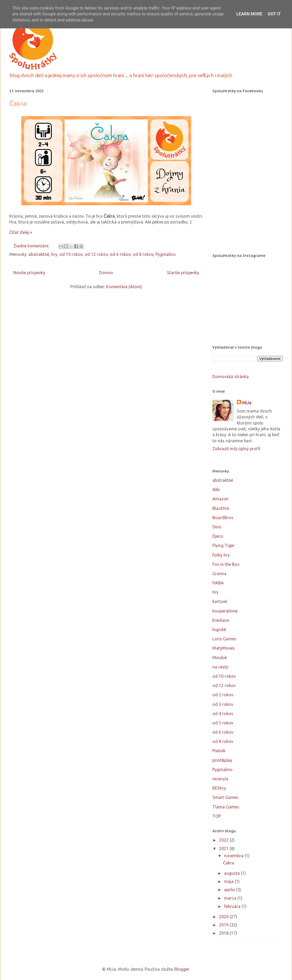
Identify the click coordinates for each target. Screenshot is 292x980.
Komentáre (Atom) (124, 287)
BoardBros (223, 518)
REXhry (219, 788)
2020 (224, 917)
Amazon (220, 499)
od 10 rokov (71, 254)
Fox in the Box (226, 564)
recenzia (220, 779)
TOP (217, 816)
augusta (232, 873)
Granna (219, 574)
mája (229, 881)
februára (233, 906)
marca (231, 898)
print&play (222, 760)
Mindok (220, 658)
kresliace (221, 620)
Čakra (18, 104)
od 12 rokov (96, 254)
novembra (234, 856)
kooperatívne (225, 611)
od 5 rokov (223, 723)
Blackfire (221, 508)
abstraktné (39, 254)
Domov (106, 273)
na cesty (220, 667)
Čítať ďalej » (21, 232)
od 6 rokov (120, 254)
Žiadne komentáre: (32, 246)
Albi (216, 489)
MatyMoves (224, 648)
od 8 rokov (143, 254)
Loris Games (224, 639)
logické (219, 629)
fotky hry (221, 555)
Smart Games (225, 797)
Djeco (218, 536)
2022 (224, 840)
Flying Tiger (224, 545)
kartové (220, 601)
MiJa (247, 403)
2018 (224, 933)
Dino (217, 527)
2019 (224, 925)
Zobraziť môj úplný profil (236, 449)
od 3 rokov (223, 704)
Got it (274, 14)
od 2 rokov (223, 695)
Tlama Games (226, 807)
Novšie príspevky (29, 273)
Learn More (249, 14)
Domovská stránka (231, 377)
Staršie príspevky (183, 273)
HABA (218, 583)
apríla (230, 890)
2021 (224, 848)
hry (54, 254)
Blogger (182, 969)
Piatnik (219, 751)
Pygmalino (166, 254)
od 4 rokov (223, 714)
